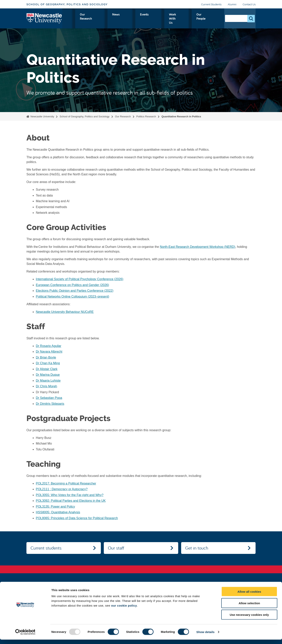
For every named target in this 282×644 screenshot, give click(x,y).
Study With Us (98, 19)
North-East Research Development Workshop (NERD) (197, 247)
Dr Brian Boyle (46, 357)
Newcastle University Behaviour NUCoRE (65, 312)
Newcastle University (42, 116)
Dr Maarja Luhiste (48, 381)
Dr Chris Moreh (46, 386)
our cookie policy (124, 610)
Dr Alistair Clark (47, 369)
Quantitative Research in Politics (181, 116)
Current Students (211, 4)
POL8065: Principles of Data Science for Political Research (77, 518)
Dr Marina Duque (48, 375)
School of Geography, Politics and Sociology (67, 4)
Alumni (232, 4)
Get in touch (197, 548)
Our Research (126, 19)
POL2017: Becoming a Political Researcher (66, 483)
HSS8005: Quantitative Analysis (58, 512)
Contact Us (249, 4)
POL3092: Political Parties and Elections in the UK (71, 501)
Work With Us (184, 19)
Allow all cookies (249, 596)
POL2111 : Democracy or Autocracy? (62, 489)
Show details (206, 636)
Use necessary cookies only (249, 619)
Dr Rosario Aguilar (49, 346)
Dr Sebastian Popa (49, 398)
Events (162, 19)
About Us (74, 19)
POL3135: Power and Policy (55, 507)
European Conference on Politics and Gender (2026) (72, 285)
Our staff (116, 548)
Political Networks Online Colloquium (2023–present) (72, 297)
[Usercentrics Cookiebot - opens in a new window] (25, 636)
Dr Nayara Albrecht (49, 352)
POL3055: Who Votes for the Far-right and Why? (70, 495)
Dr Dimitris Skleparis (50, 404)
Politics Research (146, 116)
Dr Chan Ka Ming (48, 363)
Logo (44, 18)
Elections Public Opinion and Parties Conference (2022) (75, 291)
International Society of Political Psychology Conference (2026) (80, 279)
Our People (209, 19)
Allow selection (249, 607)
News (146, 19)
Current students (46, 548)
